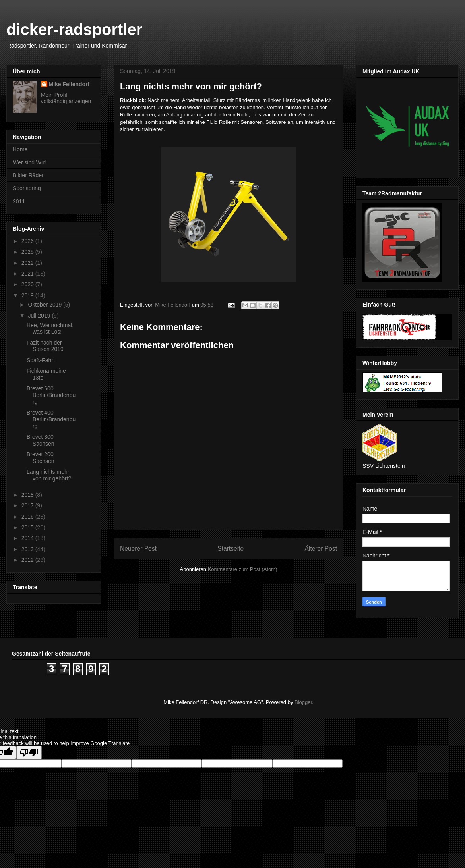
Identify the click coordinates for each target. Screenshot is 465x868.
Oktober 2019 (46, 305)
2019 (28, 295)
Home (20, 149)
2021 (28, 274)
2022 (28, 263)
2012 (28, 560)
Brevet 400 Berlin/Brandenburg (51, 419)
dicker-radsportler (74, 29)
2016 (28, 517)
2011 (19, 201)
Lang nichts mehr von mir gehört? (49, 475)
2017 (28, 505)
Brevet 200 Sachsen (40, 458)
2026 (28, 241)
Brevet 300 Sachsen (40, 440)
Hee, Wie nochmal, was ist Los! (50, 329)
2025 (28, 252)
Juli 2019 (40, 316)
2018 (28, 495)
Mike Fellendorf (69, 84)
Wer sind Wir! (29, 162)
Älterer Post (321, 549)
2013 (28, 549)
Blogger (303, 702)
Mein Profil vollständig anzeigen (66, 98)
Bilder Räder (28, 175)
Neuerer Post (138, 549)
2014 (28, 538)
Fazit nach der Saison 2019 (45, 346)
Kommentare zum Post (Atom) (243, 569)
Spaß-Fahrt (41, 360)
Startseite (231, 549)
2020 (28, 284)
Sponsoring (27, 188)
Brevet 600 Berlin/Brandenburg (51, 395)
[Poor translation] (29, 753)
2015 (28, 527)
